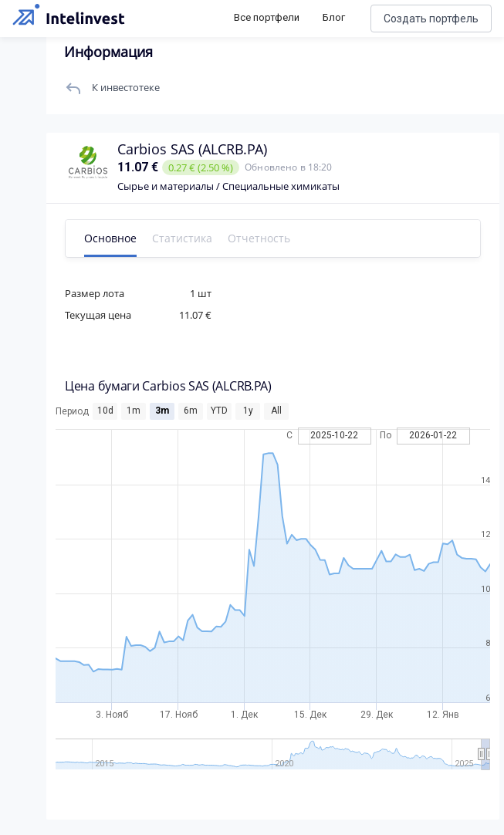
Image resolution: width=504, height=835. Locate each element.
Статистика (182, 238)
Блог (334, 17)
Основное (110, 238)
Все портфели (267, 17)
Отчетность (259, 238)
